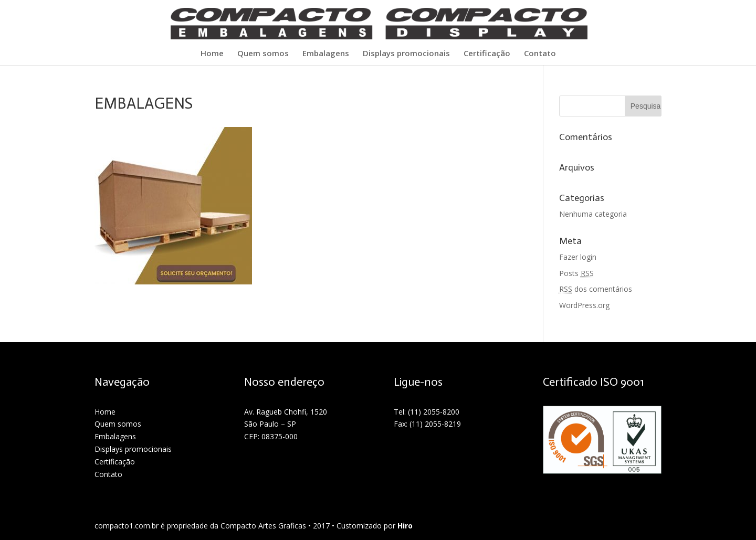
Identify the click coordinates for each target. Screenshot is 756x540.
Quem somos (263, 54)
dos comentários (596, 289)
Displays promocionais (406, 54)
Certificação (487, 54)
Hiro (405, 526)
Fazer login (578, 257)
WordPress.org (584, 305)
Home (212, 54)
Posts (576, 273)
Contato (540, 54)
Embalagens (326, 54)
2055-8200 (441, 412)
